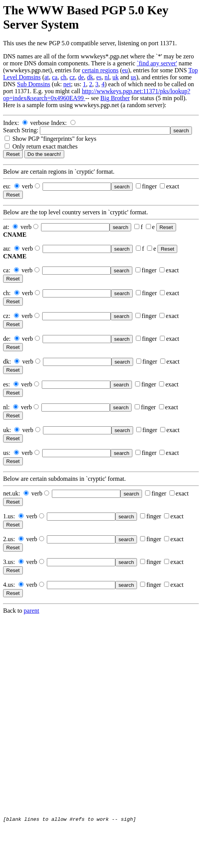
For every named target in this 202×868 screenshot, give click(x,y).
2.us (8, 539)
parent (31, 611)
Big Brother (115, 98)
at (47, 77)
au (6, 249)
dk (90, 77)
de (81, 77)
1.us (8, 516)
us (134, 77)
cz (72, 77)
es (99, 77)
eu (125, 70)
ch (63, 77)
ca (55, 77)
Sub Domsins (34, 84)
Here (9, 105)
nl (107, 77)
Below (11, 172)
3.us (8, 562)
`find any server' (157, 63)
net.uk (11, 493)
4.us (8, 585)
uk (116, 77)
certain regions (100, 70)
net (67, 84)
